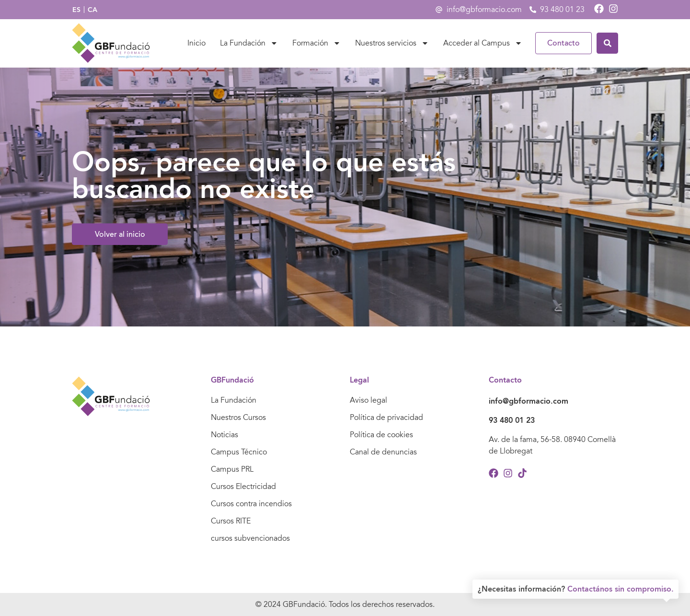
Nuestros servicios (392, 43)
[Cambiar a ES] (76, 10)
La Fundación (249, 43)
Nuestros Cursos (238, 418)
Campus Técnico (239, 452)
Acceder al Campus (483, 43)
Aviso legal (368, 400)
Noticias (224, 435)
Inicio (196, 43)
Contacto (563, 43)
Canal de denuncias (383, 452)
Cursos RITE (231, 521)
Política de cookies (381, 435)
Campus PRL (232, 469)
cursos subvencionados (250, 538)
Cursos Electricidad (243, 487)
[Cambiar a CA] (92, 10)
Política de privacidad (386, 418)
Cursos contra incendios (251, 504)
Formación (316, 43)
